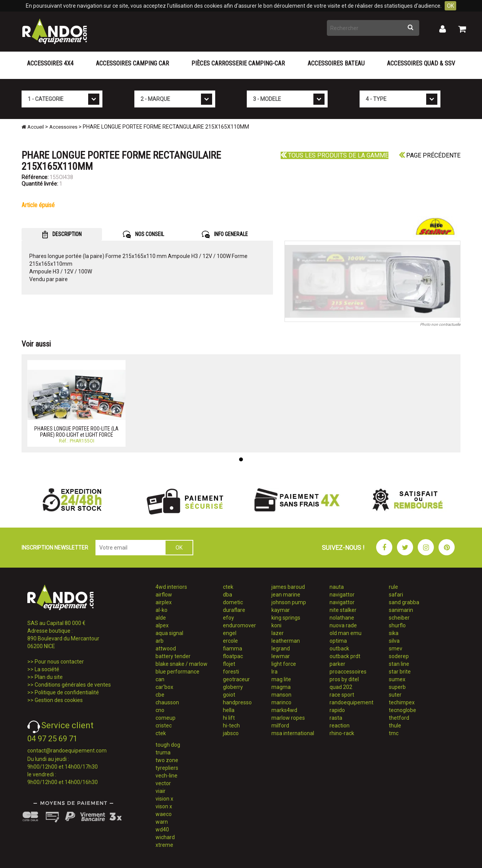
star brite (400, 672)
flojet (229, 664)
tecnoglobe (403, 710)
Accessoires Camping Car (132, 63)
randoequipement (351, 702)
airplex (164, 602)
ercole (230, 641)
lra (274, 672)
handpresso (237, 702)
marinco (281, 702)
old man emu (346, 633)
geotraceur (236, 679)
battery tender (173, 656)
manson (281, 695)
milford (280, 726)
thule (395, 726)
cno (160, 710)
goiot (229, 695)
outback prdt (345, 656)
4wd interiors (171, 587)
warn (162, 822)
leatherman (286, 641)
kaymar (281, 610)
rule (393, 587)
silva (394, 641)
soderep (399, 656)
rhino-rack (342, 733)
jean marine (286, 595)
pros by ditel (344, 679)
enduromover (239, 625)
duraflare (234, 610)
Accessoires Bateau (336, 63)
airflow (164, 595)
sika (394, 633)
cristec (164, 726)
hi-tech (231, 726)
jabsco (231, 733)
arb (160, 641)
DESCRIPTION (62, 235)
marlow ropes (288, 718)
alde (161, 618)
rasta (336, 718)
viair (161, 791)
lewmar (281, 656)
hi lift (229, 718)
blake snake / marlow (182, 664)
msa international (293, 733)
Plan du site (49, 677)
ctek (161, 733)
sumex (397, 679)
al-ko (162, 610)
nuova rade (343, 625)
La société (47, 669)
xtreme (164, 845)
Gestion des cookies (59, 700)
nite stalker (343, 610)
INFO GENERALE (225, 235)
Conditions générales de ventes (73, 685)
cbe (160, 695)
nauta (337, 587)
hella (229, 710)
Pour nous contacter (59, 662)
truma (163, 752)
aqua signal (169, 633)
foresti (231, 672)
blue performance (177, 672)
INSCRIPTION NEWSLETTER (55, 548)
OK (450, 6)
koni (276, 625)
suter (395, 695)
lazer (278, 633)
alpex (162, 625)
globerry (233, 687)
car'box (164, 687)
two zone (167, 760)
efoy (228, 618)
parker (337, 664)
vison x (164, 806)
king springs (286, 618)
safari (396, 595)
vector (163, 783)
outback (339, 648)
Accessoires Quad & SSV (421, 63)
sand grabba (404, 602)
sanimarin (401, 610)
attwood (166, 648)
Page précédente (430, 155)
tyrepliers (167, 768)
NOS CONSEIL (143, 235)
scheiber (399, 618)
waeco (164, 814)
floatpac (233, 656)
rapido (337, 710)
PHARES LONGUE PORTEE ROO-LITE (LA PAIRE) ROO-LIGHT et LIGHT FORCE (76, 431)
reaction (340, 726)
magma (281, 687)
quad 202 (341, 687)
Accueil (33, 127)
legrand (281, 648)
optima (338, 641)
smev (396, 648)
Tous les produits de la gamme (335, 155)
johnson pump (289, 602)
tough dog (168, 745)
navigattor (342, 595)
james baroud (288, 587)
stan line (399, 664)
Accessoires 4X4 (50, 63)
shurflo (397, 625)
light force (284, 664)
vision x (164, 799)
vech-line (167, 776)
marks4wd (284, 710)
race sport (342, 695)
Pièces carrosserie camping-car (238, 63)
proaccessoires (348, 672)
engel (230, 633)
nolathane (342, 618)
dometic (233, 602)
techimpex (402, 702)
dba (228, 595)
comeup (166, 718)
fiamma (233, 648)
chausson (167, 702)
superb (397, 687)
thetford (399, 718)
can (160, 679)
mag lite (281, 679)
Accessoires (63, 127)
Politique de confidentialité (67, 692)
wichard (165, 837)
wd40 (162, 829)
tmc (394, 733)
